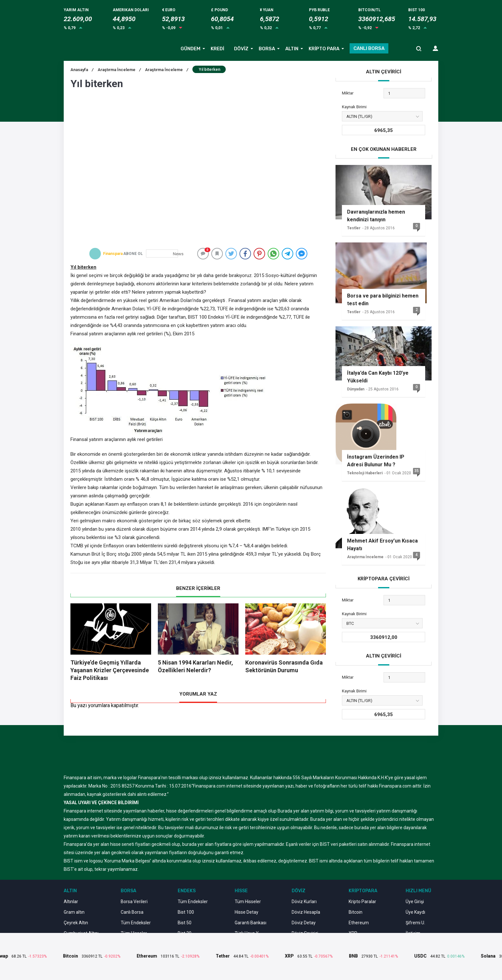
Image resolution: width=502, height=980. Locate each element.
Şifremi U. (415, 923)
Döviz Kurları (304, 902)
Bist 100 (186, 912)
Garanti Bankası (251, 923)
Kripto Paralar (362, 902)
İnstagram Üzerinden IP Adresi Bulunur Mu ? (376, 461)
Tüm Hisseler (248, 902)
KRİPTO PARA (324, 49)
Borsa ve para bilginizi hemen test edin (383, 300)
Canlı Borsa (132, 912)
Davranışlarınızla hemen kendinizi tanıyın (376, 216)
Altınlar (71, 902)
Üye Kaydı (415, 912)
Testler (354, 228)
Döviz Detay (304, 923)
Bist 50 (185, 923)
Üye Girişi (415, 902)
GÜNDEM (190, 49)
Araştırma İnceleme (167, 70)
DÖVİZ (241, 49)
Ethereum (359, 923)
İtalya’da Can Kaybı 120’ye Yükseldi (378, 377)
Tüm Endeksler (136, 923)
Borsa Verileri (134, 902)
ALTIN (292, 49)
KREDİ (217, 49)
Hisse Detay (247, 912)
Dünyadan (356, 389)
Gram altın (74, 912)
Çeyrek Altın (76, 923)
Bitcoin (356, 912)
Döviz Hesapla (306, 912)
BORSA (267, 49)
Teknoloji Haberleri (365, 473)
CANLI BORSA (369, 48)
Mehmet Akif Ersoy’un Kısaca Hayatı (382, 545)
